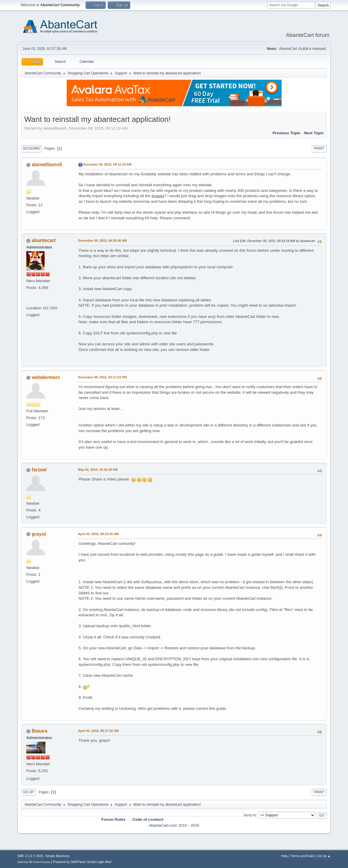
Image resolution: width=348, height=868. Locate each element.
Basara (39, 731)
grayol (39, 534)
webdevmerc (46, 377)
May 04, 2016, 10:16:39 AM (98, 470)
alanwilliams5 (47, 165)
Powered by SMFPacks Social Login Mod (82, 862)
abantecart (44, 240)
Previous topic (286, 133)
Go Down (31, 148)
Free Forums (42, 862)
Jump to (250, 815)
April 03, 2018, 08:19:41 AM (98, 534)
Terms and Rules (303, 856)
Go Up (28, 792)
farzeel (39, 470)
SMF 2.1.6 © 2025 (30, 856)
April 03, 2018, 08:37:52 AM (98, 731)
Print (319, 148)
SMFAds (23, 862)
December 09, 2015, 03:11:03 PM (102, 377)
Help (285, 856)
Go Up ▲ (324, 856)
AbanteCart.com (163, 825)
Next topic (314, 133)
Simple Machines (57, 856)
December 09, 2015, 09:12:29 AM (107, 164)
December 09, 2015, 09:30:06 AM (102, 241)
